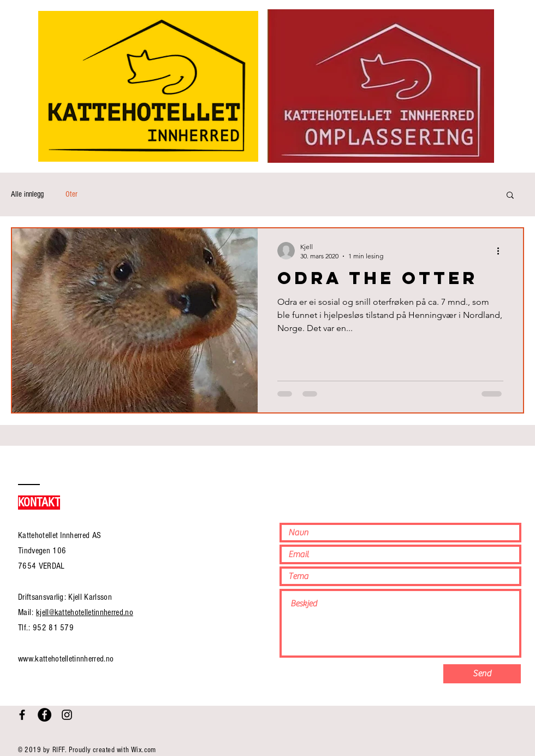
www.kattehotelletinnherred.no (66, 659)
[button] (510, 196)
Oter (72, 194)
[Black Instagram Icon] (67, 715)
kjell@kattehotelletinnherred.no (85, 612)
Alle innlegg (27, 194)
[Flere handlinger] (502, 251)
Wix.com (144, 750)
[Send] (482, 674)
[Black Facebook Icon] (22, 715)
